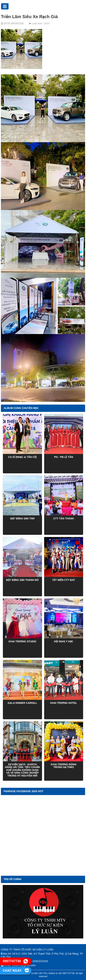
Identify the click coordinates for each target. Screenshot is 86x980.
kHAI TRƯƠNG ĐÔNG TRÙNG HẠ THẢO (64, 766)
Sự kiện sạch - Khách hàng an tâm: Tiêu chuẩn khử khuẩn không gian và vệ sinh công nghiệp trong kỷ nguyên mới (22, 770)
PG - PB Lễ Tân (64, 457)
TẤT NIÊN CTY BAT (64, 580)
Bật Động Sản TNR (22, 518)
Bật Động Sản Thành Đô (22, 580)
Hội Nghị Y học (64, 641)
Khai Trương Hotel (64, 703)
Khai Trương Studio (22, 641)
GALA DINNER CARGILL (22, 703)
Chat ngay (16, 971)
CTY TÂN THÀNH (64, 518)
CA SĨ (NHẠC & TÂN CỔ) (22, 457)
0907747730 (15, 961)
